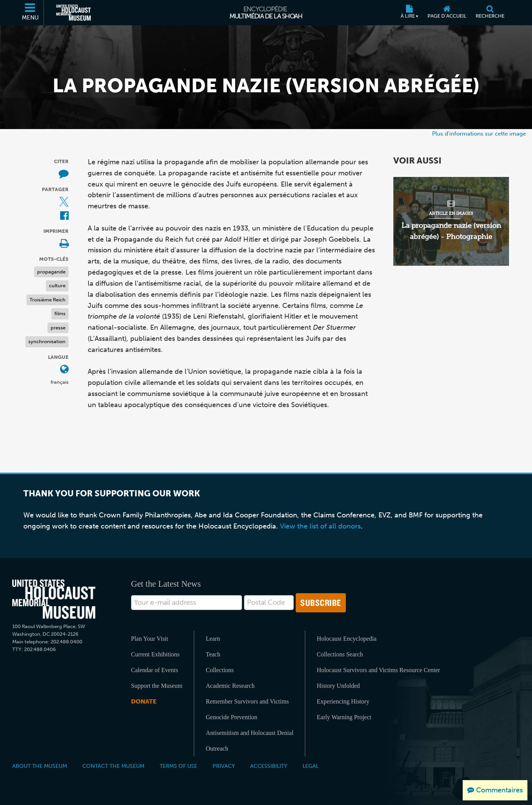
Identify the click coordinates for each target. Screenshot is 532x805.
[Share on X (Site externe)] (64, 202)
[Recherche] (490, 13)
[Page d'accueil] (447, 13)
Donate (144, 701)
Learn (213, 639)
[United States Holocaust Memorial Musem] (54, 599)
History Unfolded (338, 686)
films (60, 313)
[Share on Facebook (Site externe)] (64, 216)
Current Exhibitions (155, 654)
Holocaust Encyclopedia (347, 639)
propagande (51, 272)
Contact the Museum (113, 766)
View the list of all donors (320, 526)
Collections (220, 670)
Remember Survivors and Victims (247, 701)
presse (58, 328)
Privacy (224, 766)
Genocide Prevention (232, 717)
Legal (311, 766)
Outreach (217, 749)
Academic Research (230, 686)
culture (57, 286)
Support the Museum (157, 686)
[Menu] (31, 13)
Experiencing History (343, 701)
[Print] (64, 244)
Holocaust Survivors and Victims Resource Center (378, 670)
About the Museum (40, 766)
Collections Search (340, 654)
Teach (213, 654)
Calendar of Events (155, 670)
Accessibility (269, 766)
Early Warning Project (344, 717)
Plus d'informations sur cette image (479, 133)
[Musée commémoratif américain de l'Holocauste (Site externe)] (74, 13)
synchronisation (47, 341)
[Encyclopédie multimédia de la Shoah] (266, 13)
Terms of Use (178, 766)
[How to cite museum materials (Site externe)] (64, 174)
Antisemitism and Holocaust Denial (250, 733)
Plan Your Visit (150, 639)
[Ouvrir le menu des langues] (64, 370)
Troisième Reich (47, 300)
